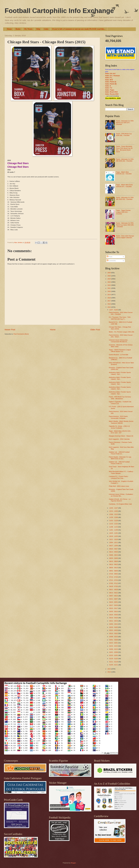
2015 (109, 307)
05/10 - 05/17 (114, 608)
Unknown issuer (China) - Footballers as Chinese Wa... (121, 495)
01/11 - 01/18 (114, 662)
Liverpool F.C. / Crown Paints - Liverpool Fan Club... (119, 477)
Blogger (73, 863)
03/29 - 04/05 (114, 627)
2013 (109, 672)
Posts (110, 257)
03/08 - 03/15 (114, 637)
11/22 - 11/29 (114, 521)
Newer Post (10, 330)
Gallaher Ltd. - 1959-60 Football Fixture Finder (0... (119, 453)
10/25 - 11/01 (114, 533)
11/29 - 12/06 (114, 517)
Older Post (95, 330)
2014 (109, 669)
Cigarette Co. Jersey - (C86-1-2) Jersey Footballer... (119, 427)
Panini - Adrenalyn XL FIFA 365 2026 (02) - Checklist (125, 160)
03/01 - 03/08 (114, 640)
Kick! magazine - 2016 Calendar (119, 439)
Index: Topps (110, 90)
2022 (109, 285)
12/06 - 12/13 (114, 514)
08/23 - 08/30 (114, 561)
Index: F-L (109, 78)
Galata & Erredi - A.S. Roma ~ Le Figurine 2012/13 (120, 500)
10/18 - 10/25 (114, 536)
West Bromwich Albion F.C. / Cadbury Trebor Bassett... (121, 472)
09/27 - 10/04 (114, 546)
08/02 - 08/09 (114, 571)
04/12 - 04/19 (114, 621)
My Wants (28, 29)
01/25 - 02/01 (114, 655)
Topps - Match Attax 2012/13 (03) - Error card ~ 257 (120, 432)
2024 (109, 279)
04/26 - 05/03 (114, 615)
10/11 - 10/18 (114, 539)
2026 (109, 273)
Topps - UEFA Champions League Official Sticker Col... (120, 351)
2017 (109, 301)
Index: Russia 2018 (112, 94)
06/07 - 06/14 (114, 596)
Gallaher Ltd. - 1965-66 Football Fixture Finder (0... (119, 463)
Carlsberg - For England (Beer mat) (120, 504)
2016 (109, 304)
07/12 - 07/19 (114, 580)
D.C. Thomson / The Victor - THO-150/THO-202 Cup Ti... (120, 318)
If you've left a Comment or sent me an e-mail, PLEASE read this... (79, 29)
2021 (109, 288)
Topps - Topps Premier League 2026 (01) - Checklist (123, 212)
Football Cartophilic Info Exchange (59, 11)
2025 (109, 276)
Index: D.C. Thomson (113, 76)
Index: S (108, 86)
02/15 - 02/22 (114, 646)
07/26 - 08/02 (114, 574)
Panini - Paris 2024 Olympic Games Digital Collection (125, 237)
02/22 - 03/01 (114, 643)
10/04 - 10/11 (114, 542)
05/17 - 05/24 (114, 605)
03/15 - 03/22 (114, 633)
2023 (109, 282)
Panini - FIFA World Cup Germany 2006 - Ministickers (120, 398)
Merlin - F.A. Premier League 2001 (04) (122, 332)
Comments (111, 261)
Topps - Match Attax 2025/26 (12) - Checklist (124, 173)
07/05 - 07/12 (114, 583)
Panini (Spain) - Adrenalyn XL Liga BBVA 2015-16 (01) (120, 458)
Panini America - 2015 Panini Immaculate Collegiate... (118, 417)
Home (9, 29)
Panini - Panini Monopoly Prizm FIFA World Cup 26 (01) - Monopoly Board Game (124, 149)
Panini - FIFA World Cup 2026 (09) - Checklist (124, 135)
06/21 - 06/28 (114, 590)
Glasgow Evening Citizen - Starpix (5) (121, 436)
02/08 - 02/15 (114, 649)
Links (46, 29)
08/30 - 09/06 (114, 558)
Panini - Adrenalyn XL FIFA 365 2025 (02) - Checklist (125, 198)
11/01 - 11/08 (114, 530)
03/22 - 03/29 (114, 630)
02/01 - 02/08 (114, 652)
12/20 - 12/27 (114, 508)
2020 (109, 291)
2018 (109, 298)
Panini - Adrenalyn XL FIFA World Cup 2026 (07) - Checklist (125, 123)
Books (18, 29)
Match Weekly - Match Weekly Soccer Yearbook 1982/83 (121, 422)
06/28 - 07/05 (114, 586)
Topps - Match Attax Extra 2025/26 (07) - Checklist (124, 186)
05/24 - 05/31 (114, 602)
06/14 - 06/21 (114, 593)
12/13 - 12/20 (114, 511)
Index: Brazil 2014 (111, 92)
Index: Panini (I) (111, 82)
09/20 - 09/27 (114, 549)
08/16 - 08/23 (114, 564)
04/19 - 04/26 (114, 618)
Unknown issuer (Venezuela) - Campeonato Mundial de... (119, 341)
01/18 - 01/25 (114, 659)
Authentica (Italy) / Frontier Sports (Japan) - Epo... (120, 373)
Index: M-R (109, 80)
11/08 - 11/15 (114, 527)
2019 (109, 295)
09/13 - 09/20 (114, 552)
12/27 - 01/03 (114, 310)
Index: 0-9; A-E (110, 74)
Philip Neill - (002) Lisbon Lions (119, 486)
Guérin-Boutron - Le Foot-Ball (119, 355)
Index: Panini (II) (111, 84)
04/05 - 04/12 (114, 624)
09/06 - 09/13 (114, 555)
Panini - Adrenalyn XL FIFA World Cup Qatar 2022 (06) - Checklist (125, 225)
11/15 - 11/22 (114, 524)
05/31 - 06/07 (114, 599)
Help (38, 29)
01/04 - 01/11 (114, 665)
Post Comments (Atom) (21, 334)
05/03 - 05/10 (114, 612)
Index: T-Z (109, 88)
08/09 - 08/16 (114, 568)
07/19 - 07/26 (114, 577)
